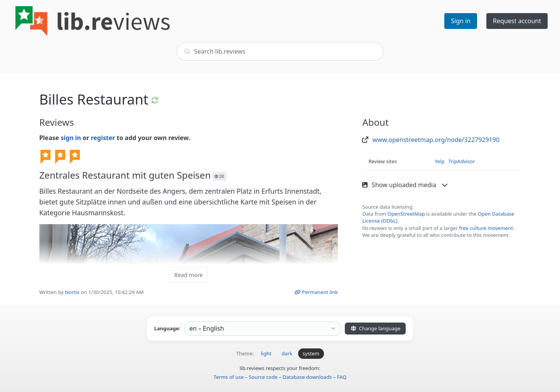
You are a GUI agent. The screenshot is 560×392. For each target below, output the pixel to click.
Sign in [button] (461, 21)
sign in (71, 138)
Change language (375, 328)
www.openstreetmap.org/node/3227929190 (436, 140)
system (311, 353)
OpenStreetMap (406, 214)
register (103, 138)
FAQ (342, 377)
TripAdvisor (462, 161)
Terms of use (229, 377)
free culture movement (486, 228)
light (266, 353)
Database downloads (307, 377)
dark (287, 353)
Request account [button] (517, 21)
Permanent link (316, 292)
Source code (263, 377)
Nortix (72, 292)
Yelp (439, 161)
